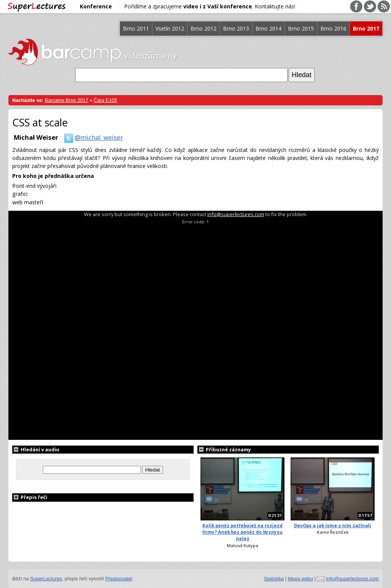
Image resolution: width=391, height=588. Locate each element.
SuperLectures (46, 579)
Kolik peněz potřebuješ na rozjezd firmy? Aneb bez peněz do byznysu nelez (242, 532)
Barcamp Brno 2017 (66, 100)
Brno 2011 (136, 28)
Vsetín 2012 (170, 28)
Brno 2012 (204, 28)
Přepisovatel (118, 579)
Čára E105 (105, 100)
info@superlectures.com (236, 214)
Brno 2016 (333, 28)
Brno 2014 (268, 28)
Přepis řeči (30, 497)
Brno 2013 (236, 28)
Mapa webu (301, 579)
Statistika (274, 579)
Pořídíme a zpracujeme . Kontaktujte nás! (210, 6)
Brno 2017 (366, 28)
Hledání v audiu (36, 449)
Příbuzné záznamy (224, 449)
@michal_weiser (92, 137)
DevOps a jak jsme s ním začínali (333, 526)
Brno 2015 (301, 28)
